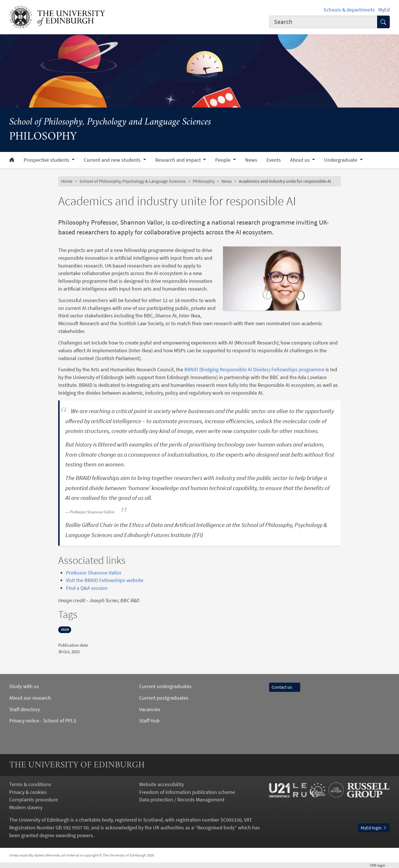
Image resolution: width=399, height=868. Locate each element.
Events (274, 160)
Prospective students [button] (47, 160)
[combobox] (323, 22)
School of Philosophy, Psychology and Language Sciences (110, 122)
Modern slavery (26, 807)
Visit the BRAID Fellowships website (105, 580)
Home (67, 181)
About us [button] (300, 160)
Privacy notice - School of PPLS (43, 721)
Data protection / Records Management (182, 800)
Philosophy (204, 181)
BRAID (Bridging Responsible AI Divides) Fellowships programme (254, 369)
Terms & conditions (30, 784)
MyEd (384, 10)
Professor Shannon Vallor (94, 573)
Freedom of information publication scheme (187, 792)
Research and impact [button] (179, 160)
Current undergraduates (165, 686)
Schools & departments (349, 10)
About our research (30, 698)
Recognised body (216, 827)
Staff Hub (149, 721)
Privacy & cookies (28, 792)
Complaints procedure (34, 800)
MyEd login (374, 828)
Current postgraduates (164, 698)
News (251, 160)
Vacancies (150, 709)
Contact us (285, 687)
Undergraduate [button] (341, 160)
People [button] (223, 160)
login (380, 865)
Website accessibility (161, 784)
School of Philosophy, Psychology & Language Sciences (133, 181)
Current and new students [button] (113, 160)
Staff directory (24, 709)
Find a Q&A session (87, 588)
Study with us (24, 686)
